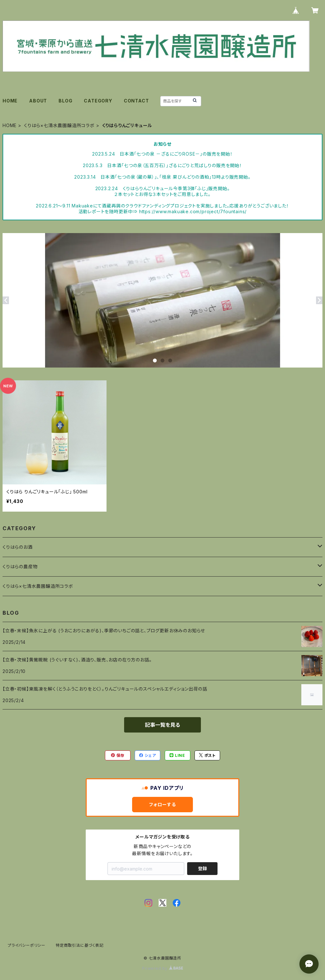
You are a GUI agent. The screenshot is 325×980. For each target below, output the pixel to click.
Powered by (162, 968)
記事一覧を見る (162, 725)
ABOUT (38, 101)
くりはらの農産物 (20, 567)
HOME (10, 101)
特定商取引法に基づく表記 (80, 945)
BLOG (65, 101)
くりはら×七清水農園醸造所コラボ (59, 125)
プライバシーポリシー (27, 945)
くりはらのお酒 (18, 547)
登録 (202, 868)
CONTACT (136, 101)
